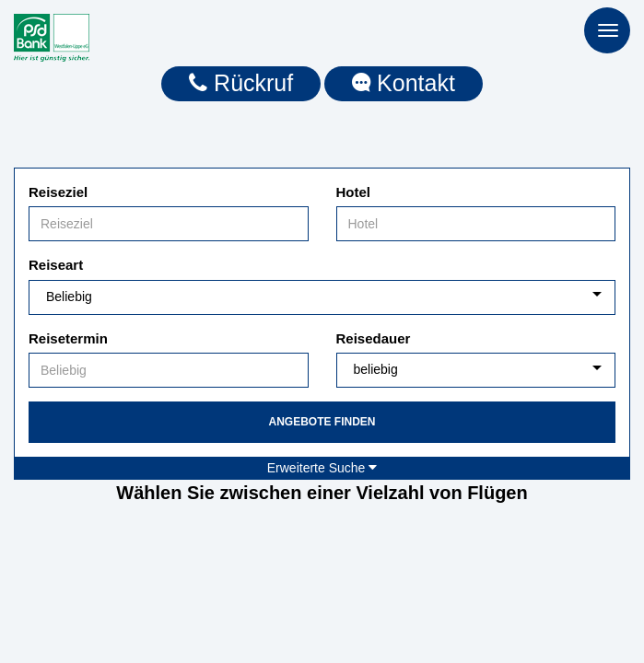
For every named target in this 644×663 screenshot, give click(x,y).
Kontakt (404, 83)
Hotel (354, 192)
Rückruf (241, 83)
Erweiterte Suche (322, 468)
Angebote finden (322, 422)
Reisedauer (374, 338)
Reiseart (56, 265)
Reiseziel (58, 192)
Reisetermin (68, 338)
